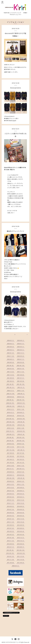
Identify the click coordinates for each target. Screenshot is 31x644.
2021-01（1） (21, 387)
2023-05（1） (21, 347)
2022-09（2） (21, 356)
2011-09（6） (11, 563)
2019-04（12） (11, 422)
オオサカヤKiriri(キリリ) (12, 642)
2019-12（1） (11, 409)
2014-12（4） (21, 500)
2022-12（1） (21, 353)
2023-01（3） (11, 353)
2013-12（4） (21, 519)
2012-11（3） (11, 541)
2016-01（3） (21, 481)
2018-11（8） (21, 428)
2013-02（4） (21, 534)
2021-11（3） (21, 372)
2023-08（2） (11, 347)
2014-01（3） (11, 519)
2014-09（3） (11, 506)
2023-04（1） (11, 350)
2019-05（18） (21, 419)
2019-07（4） (21, 415)
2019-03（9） (21, 422)
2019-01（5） (21, 425)
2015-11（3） (21, 484)
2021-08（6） (11, 378)
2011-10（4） (21, 560)
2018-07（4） (21, 434)
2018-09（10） (21, 431)
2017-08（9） (11, 453)
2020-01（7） (21, 406)
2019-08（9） (11, 415)
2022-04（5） (10, 365)
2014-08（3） (21, 506)
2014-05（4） (11, 513)
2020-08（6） (11, 397)
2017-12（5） (11, 447)
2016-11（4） (21, 466)
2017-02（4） (11, 462)
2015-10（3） (11, 487)
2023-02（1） (21, 350)
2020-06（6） (10, 400)
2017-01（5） (21, 462)
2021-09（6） (21, 375)
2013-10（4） (21, 522)
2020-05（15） (21, 400)
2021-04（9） (10, 384)
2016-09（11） (21, 469)
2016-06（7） (11, 475)
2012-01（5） (11, 556)
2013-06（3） (21, 528)
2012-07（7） (11, 547)
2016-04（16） (11, 478)
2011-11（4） (11, 560)
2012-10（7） (21, 541)
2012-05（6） (10, 550)
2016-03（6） (21, 478)
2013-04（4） (21, 531)
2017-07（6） (21, 453)
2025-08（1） (21, 340)
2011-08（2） (21, 563)
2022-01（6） (21, 369)
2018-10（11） (10, 431)
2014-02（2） (21, 516)
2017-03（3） (21, 459)
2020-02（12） (11, 406)
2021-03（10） (21, 384)
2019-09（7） (21, 412)
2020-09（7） (21, 394)
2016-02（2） (11, 481)
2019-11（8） (21, 409)
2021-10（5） (11, 375)
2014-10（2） (21, 503)
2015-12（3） (11, 484)
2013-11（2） (11, 522)
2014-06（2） (21, 509)
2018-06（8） (10, 437)
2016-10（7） (10, 469)
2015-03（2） (11, 497)
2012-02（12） (21, 553)
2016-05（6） (21, 475)
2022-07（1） (21, 359)
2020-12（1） (11, 391)
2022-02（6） (11, 369)
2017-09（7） (21, 450)
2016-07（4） (21, 472)
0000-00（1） (16, 566)
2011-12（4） (21, 556)
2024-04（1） (11, 344)
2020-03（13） (21, 403)
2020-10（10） (11, 394)
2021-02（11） (11, 387)
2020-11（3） (21, 391)
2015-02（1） (21, 497)
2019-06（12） (10, 419)
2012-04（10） (21, 550)
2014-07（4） (11, 509)
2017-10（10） (11, 450)
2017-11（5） (21, 447)
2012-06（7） (21, 547)
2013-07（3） (11, 528)
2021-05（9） (21, 381)
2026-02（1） (11, 340)
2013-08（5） (21, 525)
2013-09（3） (11, 525)
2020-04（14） (10, 403)
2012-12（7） (21, 538)
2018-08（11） (11, 434)
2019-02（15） (11, 425)
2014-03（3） (11, 516)
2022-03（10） (21, 365)
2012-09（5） (11, 544)
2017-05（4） (21, 456)
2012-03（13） (10, 553)
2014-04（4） (21, 513)
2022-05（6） (21, 362)
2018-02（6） (11, 444)
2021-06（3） (11, 381)
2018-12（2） (11, 428)
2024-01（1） (21, 344)
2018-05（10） (21, 437)
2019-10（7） (11, 412)
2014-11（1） (11, 503)
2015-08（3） (21, 487)
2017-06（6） (11, 456)
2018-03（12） (21, 441)
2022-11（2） (11, 356)
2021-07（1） (21, 378)
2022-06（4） (11, 362)
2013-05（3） (11, 531)
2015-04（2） (21, 494)
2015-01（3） (11, 500)
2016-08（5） (11, 472)
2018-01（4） (21, 444)
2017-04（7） (11, 459)
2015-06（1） (21, 491)
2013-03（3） (11, 534)
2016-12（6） (11, 466)
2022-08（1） (11, 359)
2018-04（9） (10, 441)
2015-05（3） (11, 494)
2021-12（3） (11, 372)
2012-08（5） (21, 544)
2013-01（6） (11, 538)
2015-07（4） (11, 491)
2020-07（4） (21, 397)
